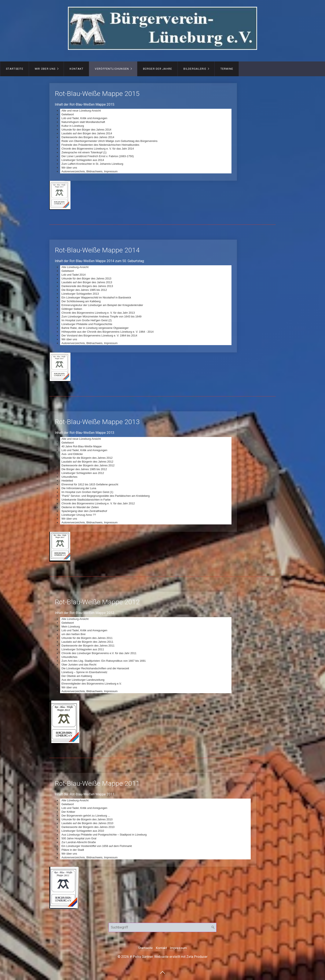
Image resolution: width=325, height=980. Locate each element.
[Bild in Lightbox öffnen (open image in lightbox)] (60, 195)
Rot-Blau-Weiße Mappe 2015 (143, 132)
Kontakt (77, 69)
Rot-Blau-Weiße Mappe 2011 (153, 820)
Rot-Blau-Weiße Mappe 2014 (143, 296)
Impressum (178, 948)
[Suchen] (213, 927)
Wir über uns (45, 69)
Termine (227, 69)
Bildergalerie (195, 69)
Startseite (15, 69)
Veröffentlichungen (112, 69)
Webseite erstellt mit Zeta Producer (181, 957)
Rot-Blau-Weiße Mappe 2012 (143, 646)
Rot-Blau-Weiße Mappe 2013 (143, 472)
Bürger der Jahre (158, 69)
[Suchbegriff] (162, 927)
